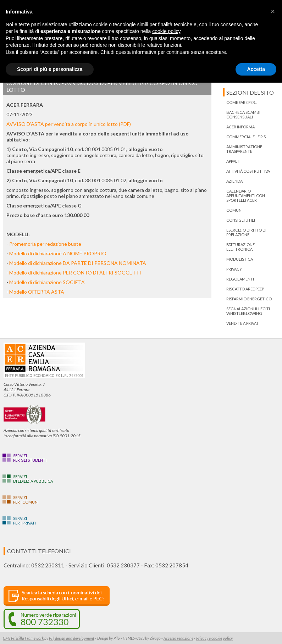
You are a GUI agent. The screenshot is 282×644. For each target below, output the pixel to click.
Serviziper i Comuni (26, 500)
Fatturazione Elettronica (240, 247)
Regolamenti (240, 279)
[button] (273, 11)
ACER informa (240, 127)
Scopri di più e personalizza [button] (50, 69)
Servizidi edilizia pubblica (33, 479)
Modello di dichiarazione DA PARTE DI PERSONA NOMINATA (78, 263)
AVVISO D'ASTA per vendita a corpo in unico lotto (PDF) (69, 124)
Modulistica (240, 259)
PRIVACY (234, 269)
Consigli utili (241, 220)
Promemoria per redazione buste (45, 244)
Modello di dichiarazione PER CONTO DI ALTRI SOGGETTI (75, 273)
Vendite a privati (243, 323)
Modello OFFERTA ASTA (37, 292)
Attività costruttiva (248, 171)
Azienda (234, 181)
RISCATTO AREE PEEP (245, 289)
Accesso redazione (178, 638)
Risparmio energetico (249, 299)
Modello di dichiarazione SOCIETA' (47, 282)
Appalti (233, 161)
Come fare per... (242, 102)
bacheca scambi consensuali (243, 115)
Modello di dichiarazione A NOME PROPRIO (58, 253)
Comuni (234, 210)
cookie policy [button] (166, 31)
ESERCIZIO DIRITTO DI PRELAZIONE (246, 232)
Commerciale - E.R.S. (246, 137)
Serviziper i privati (24, 521)
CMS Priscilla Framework (23, 638)
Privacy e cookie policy (214, 638)
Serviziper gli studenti (30, 458)
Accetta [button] (256, 69)
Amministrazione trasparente (244, 149)
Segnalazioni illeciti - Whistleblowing (249, 311)
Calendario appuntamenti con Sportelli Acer (246, 196)
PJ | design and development (72, 638)
